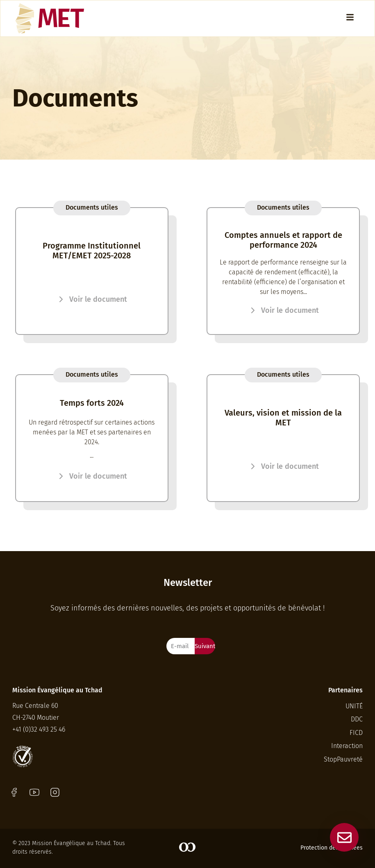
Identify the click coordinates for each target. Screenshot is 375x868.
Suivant (205, 646)
